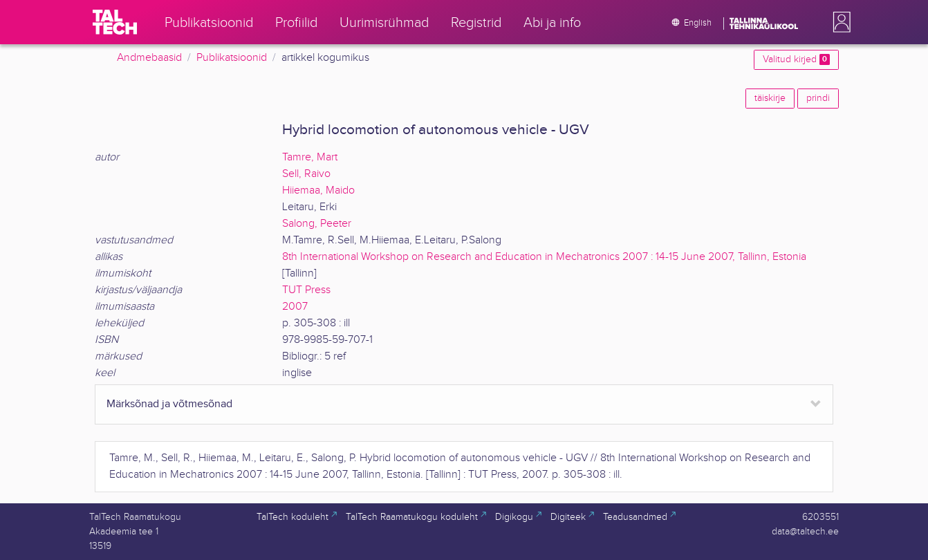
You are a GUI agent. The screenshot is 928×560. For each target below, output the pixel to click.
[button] (839, 22)
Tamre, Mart (310, 157)
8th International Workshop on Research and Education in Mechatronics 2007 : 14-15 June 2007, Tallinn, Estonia (544, 257)
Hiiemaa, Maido (318, 190)
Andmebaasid (149, 58)
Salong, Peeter (317, 224)
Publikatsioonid (232, 58)
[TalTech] (115, 22)
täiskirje (770, 98)
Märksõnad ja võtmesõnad (169, 404)
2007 (295, 307)
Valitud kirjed (796, 59)
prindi (818, 98)
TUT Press (306, 290)
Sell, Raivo (306, 174)
